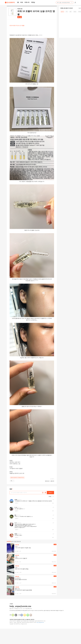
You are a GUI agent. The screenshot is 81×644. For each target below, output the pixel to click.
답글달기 (17, 503)
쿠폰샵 (33, 2)
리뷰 (22, 2)
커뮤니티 (27, 2)
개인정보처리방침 (17, 620)
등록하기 (51, 493)
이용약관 (11, 620)
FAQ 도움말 (26, 620)
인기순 (51, 496)
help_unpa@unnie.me (40, 622)
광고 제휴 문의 (32, 620)
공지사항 (22, 620)
